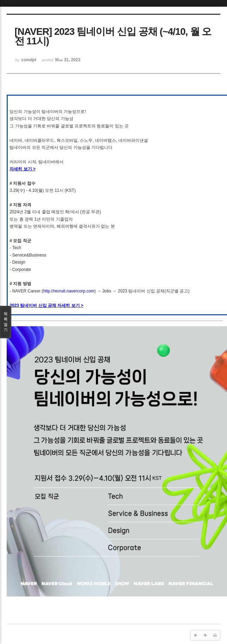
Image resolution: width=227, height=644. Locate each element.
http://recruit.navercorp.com (69, 291)
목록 (6, 322)
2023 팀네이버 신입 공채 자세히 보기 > (46, 305)
